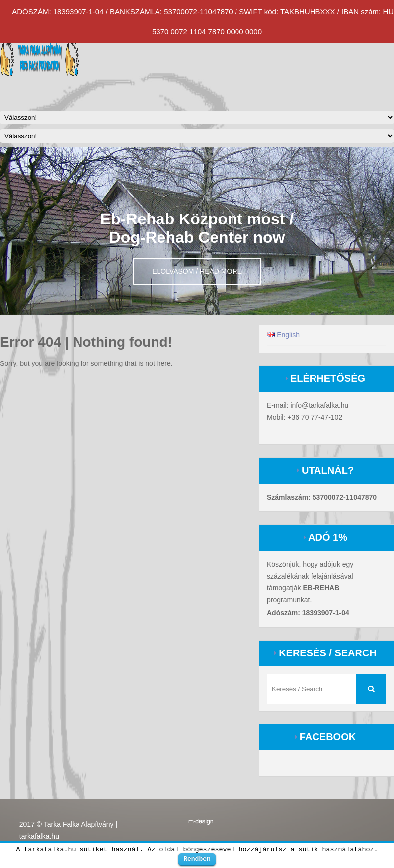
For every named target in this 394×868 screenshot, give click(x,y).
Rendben (197, 859)
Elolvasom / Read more (197, 271)
